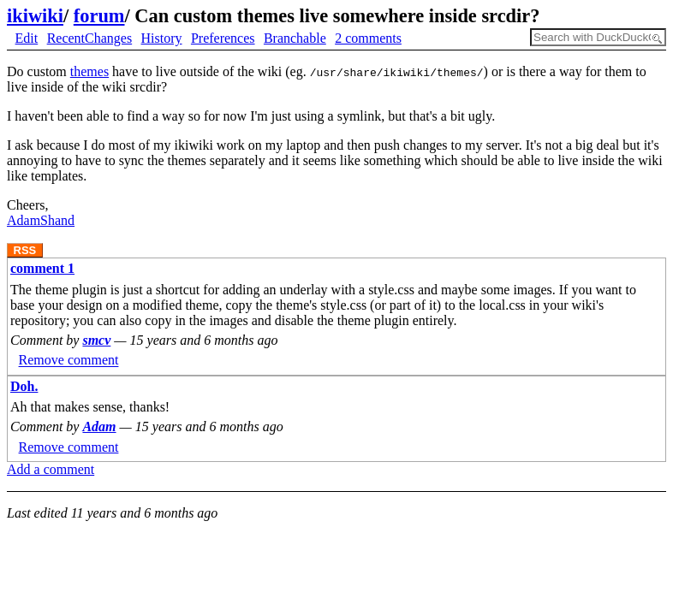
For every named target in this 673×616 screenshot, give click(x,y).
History (162, 38)
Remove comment (69, 361)
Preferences (223, 38)
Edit (27, 38)
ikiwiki (35, 16)
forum (99, 16)
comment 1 (42, 268)
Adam (99, 426)
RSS (25, 250)
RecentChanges (90, 38)
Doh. (24, 386)
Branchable (295, 38)
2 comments (368, 38)
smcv (96, 340)
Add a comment (51, 469)
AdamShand (41, 220)
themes (89, 71)
